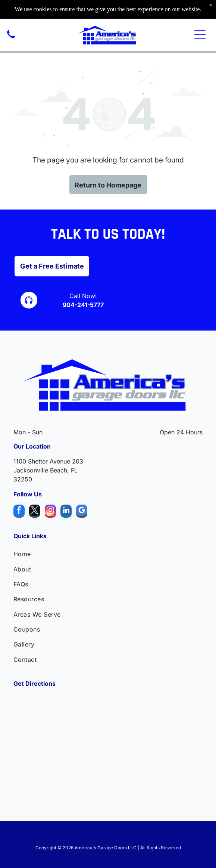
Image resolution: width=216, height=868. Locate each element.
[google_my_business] (82, 512)
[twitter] (35, 512)
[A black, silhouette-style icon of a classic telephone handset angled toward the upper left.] (11, 38)
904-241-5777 (83, 305)
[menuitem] (108, 554)
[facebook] (19, 512)
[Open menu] (200, 35)
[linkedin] (66, 512)
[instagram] (50, 512)
